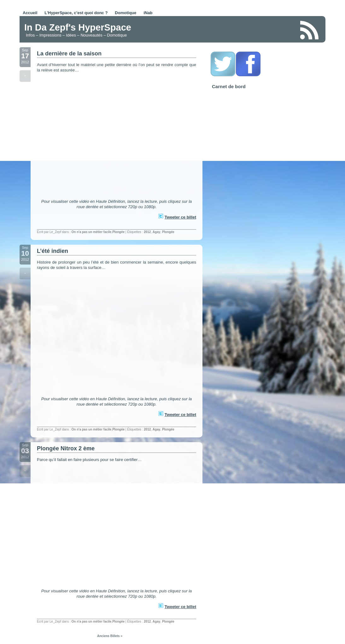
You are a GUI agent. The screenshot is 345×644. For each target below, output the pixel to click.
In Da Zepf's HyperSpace (78, 27)
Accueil (30, 13)
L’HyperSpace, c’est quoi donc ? (76, 13)
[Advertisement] (221, 30)
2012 (147, 232)
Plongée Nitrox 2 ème (66, 448)
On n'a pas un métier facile (92, 232)
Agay (156, 232)
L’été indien (53, 251)
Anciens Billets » (110, 636)
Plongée (118, 232)
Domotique (126, 13)
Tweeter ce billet (180, 217)
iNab (148, 13)
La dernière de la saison (69, 54)
